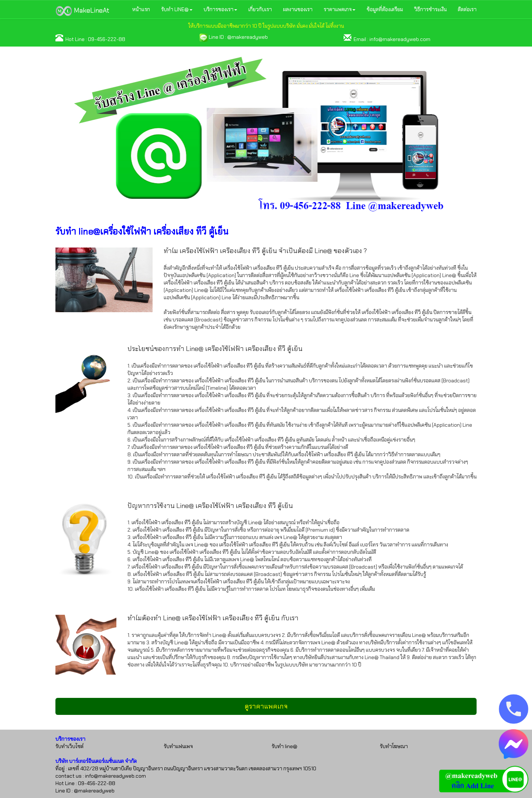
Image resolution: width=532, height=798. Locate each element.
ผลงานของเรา (298, 9)
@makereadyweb (248, 37)
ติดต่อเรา (467, 9)
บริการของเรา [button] (220, 9)
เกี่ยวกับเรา (260, 9)
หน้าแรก (141, 9)
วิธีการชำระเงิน (430, 9)
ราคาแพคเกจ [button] (340, 9)
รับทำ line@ (284, 746)
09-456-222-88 (107, 39)
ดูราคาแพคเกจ (266, 706)
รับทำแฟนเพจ (178, 746)
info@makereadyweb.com (400, 39)
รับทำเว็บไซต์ (69, 746)
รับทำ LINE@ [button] (177, 9)
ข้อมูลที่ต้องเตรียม (385, 9)
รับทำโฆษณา (394, 746)
